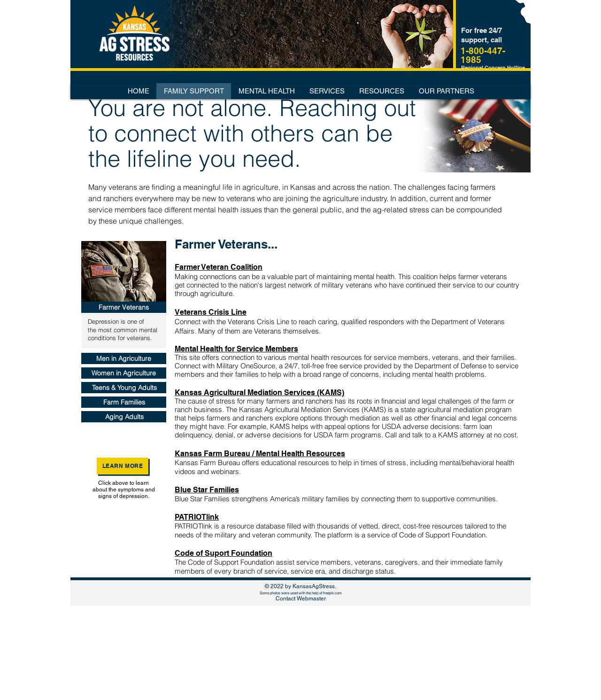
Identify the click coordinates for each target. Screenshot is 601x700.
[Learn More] (123, 466)
